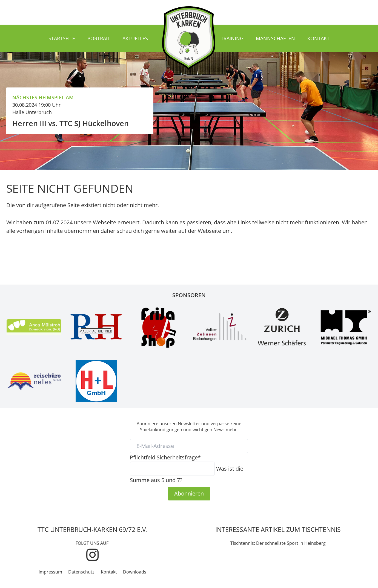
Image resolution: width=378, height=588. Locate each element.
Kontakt (318, 38)
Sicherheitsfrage (165, 457)
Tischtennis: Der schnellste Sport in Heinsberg (278, 543)
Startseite (62, 38)
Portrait (99, 38)
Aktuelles (135, 38)
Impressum (50, 572)
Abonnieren (189, 493)
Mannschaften (275, 38)
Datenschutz (81, 572)
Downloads (135, 572)
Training (232, 38)
